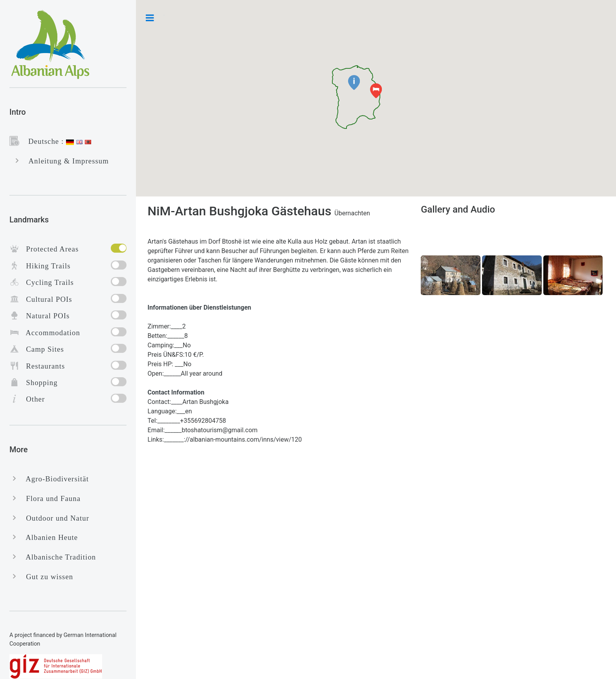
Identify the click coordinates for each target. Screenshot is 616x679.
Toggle (150, 18)
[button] (354, 83)
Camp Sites (42, 349)
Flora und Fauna (50, 498)
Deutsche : (43, 141)
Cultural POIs (46, 299)
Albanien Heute (49, 537)
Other (32, 399)
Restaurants (42, 366)
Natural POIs (44, 316)
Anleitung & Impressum (65, 161)
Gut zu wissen (46, 577)
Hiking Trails (45, 266)
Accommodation (50, 333)
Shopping (38, 383)
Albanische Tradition (58, 557)
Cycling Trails (47, 282)
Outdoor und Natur (54, 518)
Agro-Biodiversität (54, 479)
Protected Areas (49, 249)
